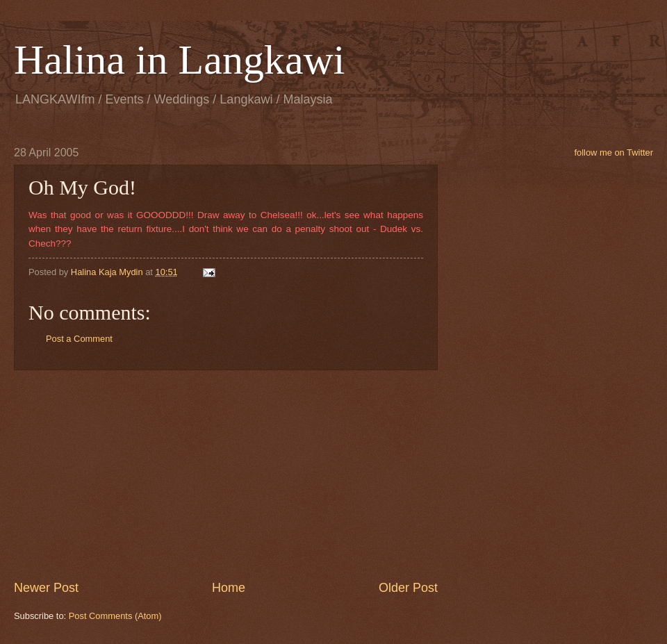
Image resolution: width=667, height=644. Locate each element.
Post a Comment (79, 339)
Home (229, 588)
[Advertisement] (226, 475)
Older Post (408, 588)
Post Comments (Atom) (115, 616)
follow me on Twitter (614, 152)
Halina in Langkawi (180, 60)
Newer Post (46, 588)
